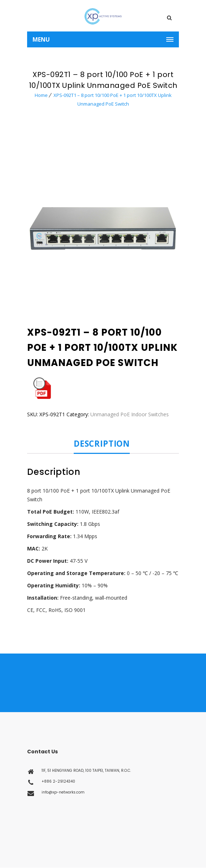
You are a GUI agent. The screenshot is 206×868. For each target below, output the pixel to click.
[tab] (104, 444)
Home (41, 95)
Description (102, 444)
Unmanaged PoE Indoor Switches (130, 414)
